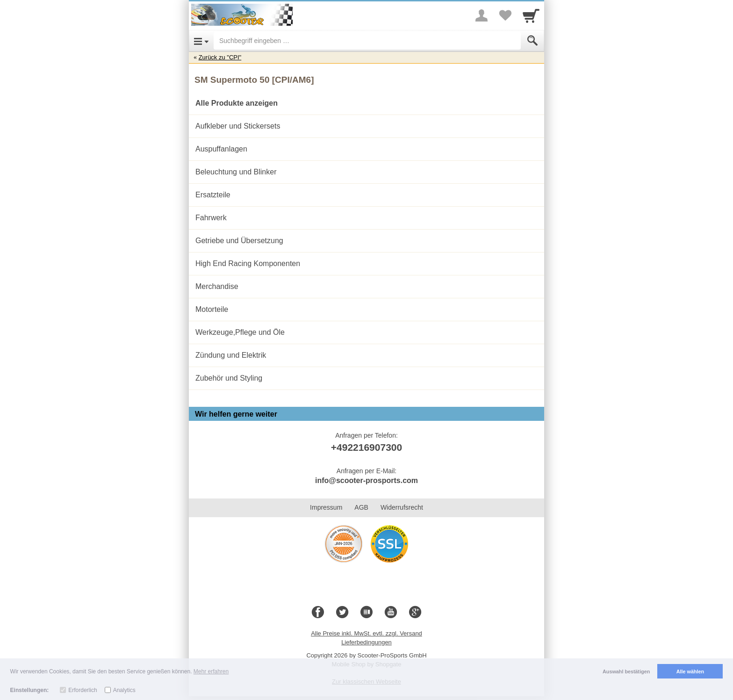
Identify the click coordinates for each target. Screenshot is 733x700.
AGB (361, 507)
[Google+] (415, 613)
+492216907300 (366, 447)
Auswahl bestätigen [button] (626, 671)
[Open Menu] (201, 41)
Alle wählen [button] (690, 671)
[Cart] (531, 15)
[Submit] (532, 41)
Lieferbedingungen (366, 642)
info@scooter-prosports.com (366, 480)
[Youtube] (391, 613)
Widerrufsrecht (402, 507)
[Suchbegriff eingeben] (367, 41)
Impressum (326, 507)
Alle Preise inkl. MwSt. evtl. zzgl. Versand (366, 633)
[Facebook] (318, 613)
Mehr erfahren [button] (211, 671)
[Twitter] (342, 613)
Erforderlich (83, 690)
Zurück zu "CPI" (220, 57)
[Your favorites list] (505, 15)
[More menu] (481, 15)
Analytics (124, 690)
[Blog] (366, 613)
